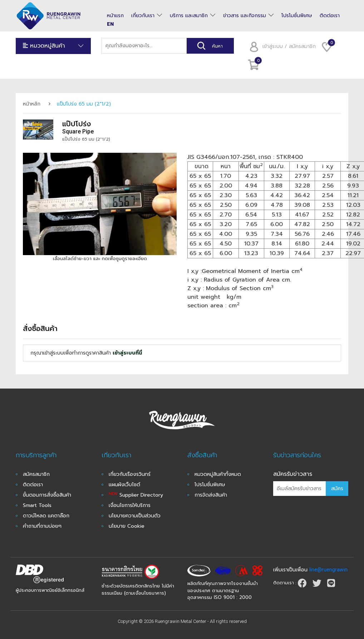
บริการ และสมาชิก (189, 16)
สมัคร (337, 489)
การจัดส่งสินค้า (211, 495)
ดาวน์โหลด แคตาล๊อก (46, 516)
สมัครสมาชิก (36, 474)
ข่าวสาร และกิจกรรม (245, 16)
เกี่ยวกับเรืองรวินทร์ (130, 474)
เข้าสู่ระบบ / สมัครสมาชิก (280, 46)
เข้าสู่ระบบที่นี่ (127, 353)
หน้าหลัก (32, 104)
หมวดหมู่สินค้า (53, 46)
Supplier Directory (136, 495)
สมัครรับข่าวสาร (293, 474)
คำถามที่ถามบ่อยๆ (42, 526)
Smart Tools (37, 505)
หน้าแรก (115, 16)
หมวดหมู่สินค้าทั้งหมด (218, 474)
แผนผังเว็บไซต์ (124, 485)
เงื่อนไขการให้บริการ (130, 505)
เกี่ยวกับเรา (143, 16)
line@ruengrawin (328, 570)
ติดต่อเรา (330, 16)
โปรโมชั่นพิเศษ (297, 16)
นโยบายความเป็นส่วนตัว (135, 516)
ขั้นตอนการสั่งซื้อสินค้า (47, 495)
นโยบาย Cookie (127, 526)
